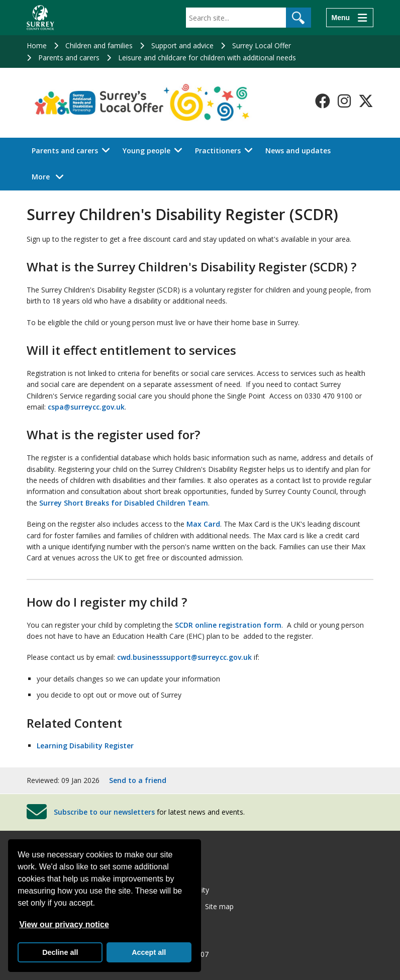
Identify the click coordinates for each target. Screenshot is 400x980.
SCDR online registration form (228, 625)
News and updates (298, 151)
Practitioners (218, 151)
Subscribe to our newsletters (104, 812)
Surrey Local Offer (262, 45)
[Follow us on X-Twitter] (366, 101)
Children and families (99, 45)
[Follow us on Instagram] (344, 101)
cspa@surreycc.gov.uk (86, 407)
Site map (219, 906)
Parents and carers (69, 58)
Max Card (203, 524)
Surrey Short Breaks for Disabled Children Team (124, 503)
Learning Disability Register (85, 746)
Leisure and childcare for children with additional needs (207, 58)
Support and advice (182, 45)
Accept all (149, 952)
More (51, 176)
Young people (146, 151)
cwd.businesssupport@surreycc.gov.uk (184, 657)
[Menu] (350, 18)
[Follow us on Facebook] (323, 101)
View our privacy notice (64, 924)
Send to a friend (138, 780)
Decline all (60, 952)
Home (37, 45)
